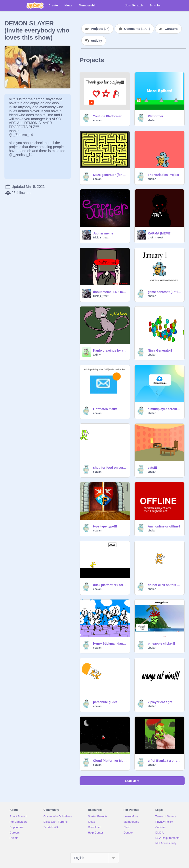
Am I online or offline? (164, 526)
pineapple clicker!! (161, 643)
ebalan (97, 120)
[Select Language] (95, 858)
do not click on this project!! (165, 585)
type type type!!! (105, 526)
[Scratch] (35, 6)
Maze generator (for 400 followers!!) (110, 175)
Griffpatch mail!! (105, 409)
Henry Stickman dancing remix (110, 643)
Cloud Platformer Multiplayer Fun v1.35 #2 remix (110, 761)
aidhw (97, 355)
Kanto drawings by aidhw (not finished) (110, 350)
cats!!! (153, 468)
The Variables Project (164, 175)
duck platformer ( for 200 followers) (110, 585)
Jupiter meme (103, 233)
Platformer (156, 116)
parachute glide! (105, 702)
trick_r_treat (101, 238)
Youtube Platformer (107, 116)
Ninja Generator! (160, 350)
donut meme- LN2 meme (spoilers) (110, 292)
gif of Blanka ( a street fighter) (165, 761)
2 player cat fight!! (161, 702)
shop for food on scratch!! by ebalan (110, 468)
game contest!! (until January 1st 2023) (165, 292)
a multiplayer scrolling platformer (165, 409)
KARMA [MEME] (160, 233)
